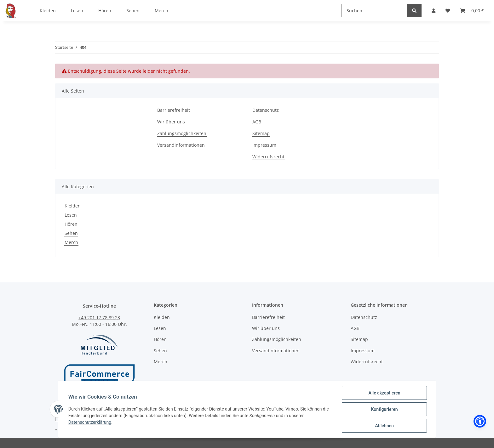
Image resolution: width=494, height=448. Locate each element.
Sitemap (261, 133)
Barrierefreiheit (174, 110)
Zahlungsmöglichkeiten (182, 133)
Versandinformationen (181, 145)
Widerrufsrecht (268, 157)
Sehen (71, 233)
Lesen (71, 215)
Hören (71, 224)
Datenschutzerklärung (90, 422)
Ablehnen (384, 426)
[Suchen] (374, 11)
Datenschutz (266, 110)
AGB (257, 122)
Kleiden (73, 206)
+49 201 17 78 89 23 (99, 318)
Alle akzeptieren (384, 393)
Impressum (264, 145)
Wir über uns (171, 122)
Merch (71, 242)
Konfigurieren (384, 409)
